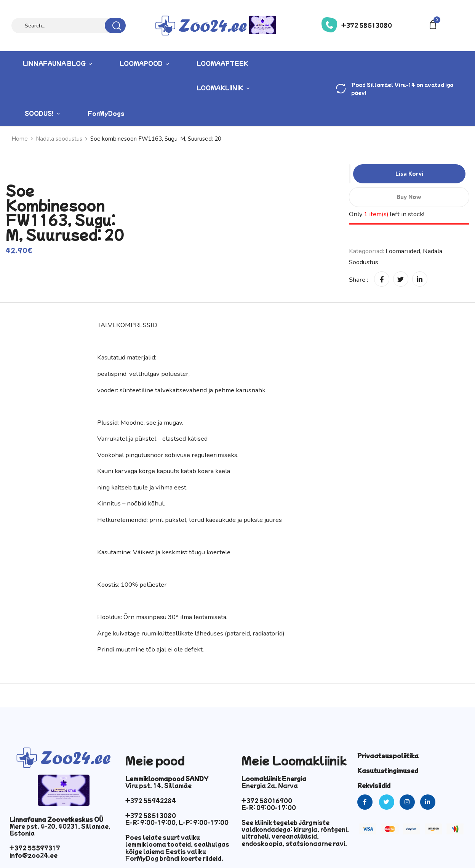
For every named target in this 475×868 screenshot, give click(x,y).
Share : (359, 280)
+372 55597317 (35, 848)
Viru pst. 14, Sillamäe (158, 785)
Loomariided (403, 251)
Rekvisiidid (374, 785)
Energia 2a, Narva (270, 785)
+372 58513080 (367, 25)
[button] (434, 24)
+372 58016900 (267, 801)
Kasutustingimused (388, 770)
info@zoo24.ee (34, 855)
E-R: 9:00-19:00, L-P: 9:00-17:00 (177, 822)
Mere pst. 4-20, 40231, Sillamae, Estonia (60, 829)
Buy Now (409, 197)
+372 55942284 (151, 801)
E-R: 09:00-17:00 (269, 807)
